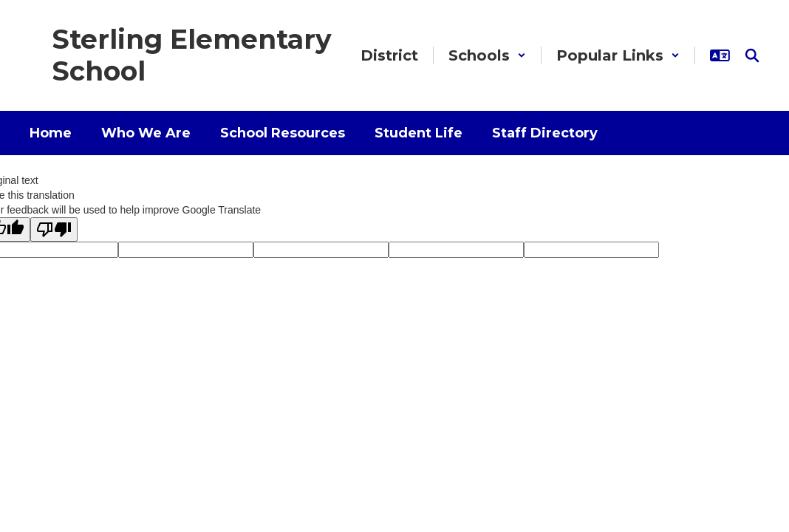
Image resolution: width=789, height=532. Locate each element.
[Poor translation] (54, 229)
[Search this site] (752, 55)
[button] (487, 55)
